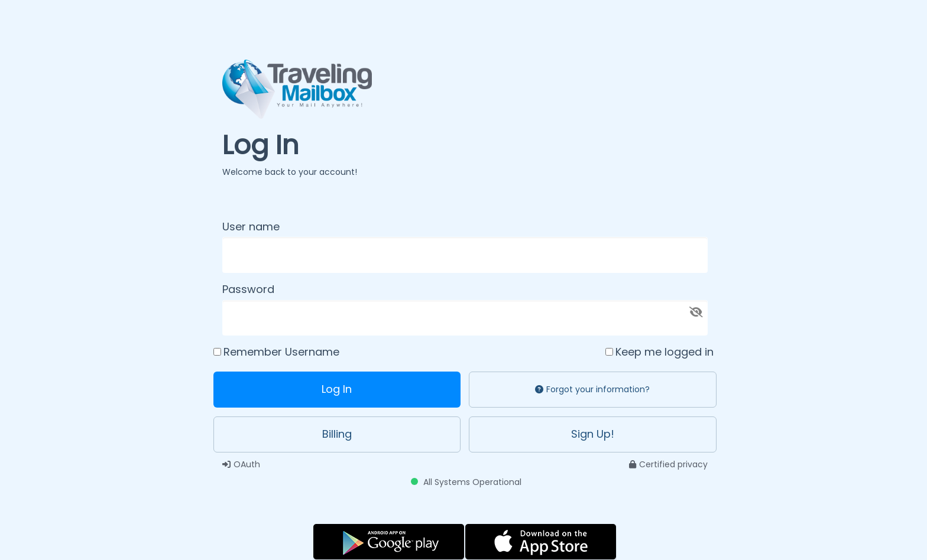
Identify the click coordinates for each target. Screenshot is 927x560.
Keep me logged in (665, 352)
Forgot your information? (592, 389)
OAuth (241, 464)
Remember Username (281, 352)
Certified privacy (668, 464)
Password (248, 289)
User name (251, 227)
